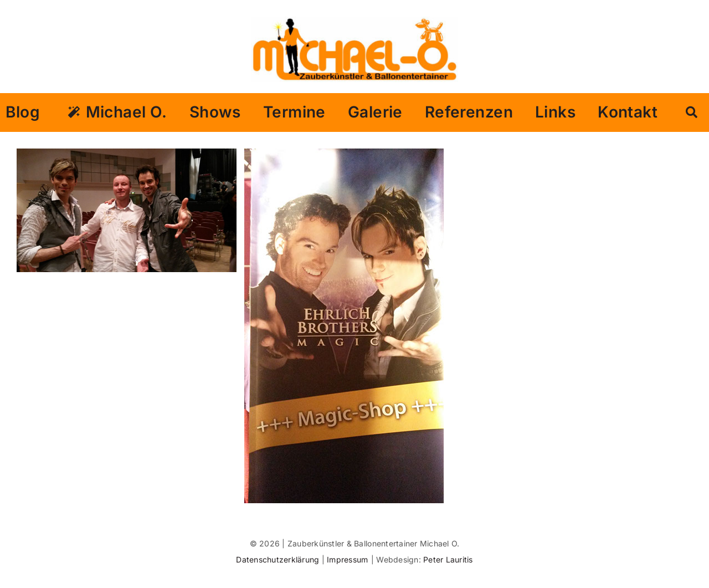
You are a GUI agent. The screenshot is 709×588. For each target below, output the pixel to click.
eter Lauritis (450, 559)
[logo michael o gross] (354, 21)
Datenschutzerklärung (279, 559)
